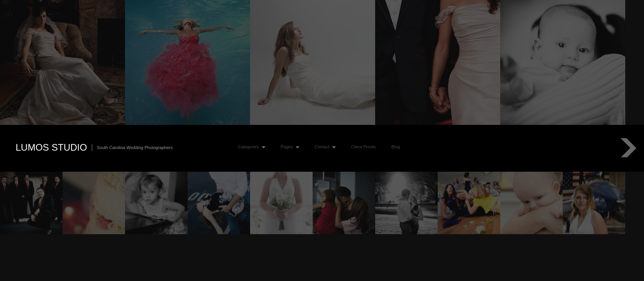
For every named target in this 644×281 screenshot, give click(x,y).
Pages (288, 147)
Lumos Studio (51, 147)
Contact (323, 147)
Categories (250, 147)
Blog (396, 147)
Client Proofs (364, 147)
